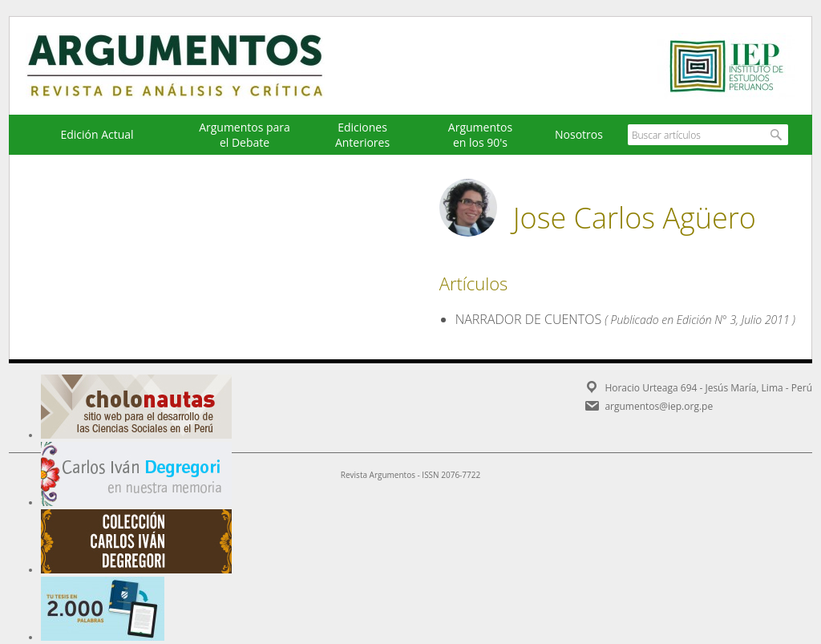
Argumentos (190, 66)
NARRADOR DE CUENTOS (528, 319)
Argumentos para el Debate (245, 135)
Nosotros (579, 134)
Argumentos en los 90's (480, 135)
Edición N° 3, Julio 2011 (733, 320)
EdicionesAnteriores (362, 135)
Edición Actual (97, 134)
